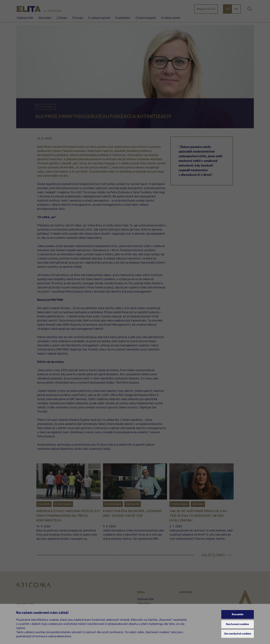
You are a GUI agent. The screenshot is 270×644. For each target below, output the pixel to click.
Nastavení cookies (238, 624)
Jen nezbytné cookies (238, 634)
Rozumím (238, 614)
